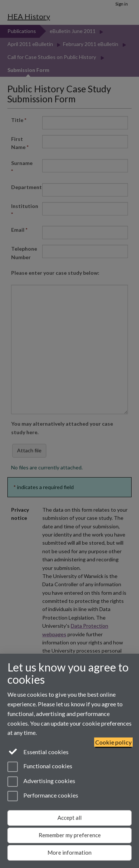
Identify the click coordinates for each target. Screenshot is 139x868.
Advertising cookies (41, 782)
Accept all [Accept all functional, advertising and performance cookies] (69, 818)
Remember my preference (70, 835)
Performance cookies (43, 796)
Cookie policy (113, 742)
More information (69, 852)
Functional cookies (40, 767)
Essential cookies (38, 751)
